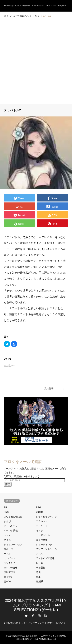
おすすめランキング (46, 517)
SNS (6, 512)
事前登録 (41, 568)
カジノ (7, 535)
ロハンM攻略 (11, 568)
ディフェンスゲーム (46, 549)
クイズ (7, 540)
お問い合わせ (11, 623)
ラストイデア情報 (45, 558)
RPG (39, 507)
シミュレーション (13, 545)
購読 (8, 484)
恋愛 (38, 572)
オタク (40, 531)
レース (40, 563)
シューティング (44, 545)
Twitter (26, 616)
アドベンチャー (12, 526)
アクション (42, 521)
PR (5, 507)
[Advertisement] (36, 66)
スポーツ (8, 549)
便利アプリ (10, 572)
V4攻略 (40, 512)
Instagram (39, 616)
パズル (40, 554)
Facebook (33, 616)
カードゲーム (43, 535)
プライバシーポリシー (33, 623)
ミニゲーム (10, 558)
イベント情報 (11, 531)
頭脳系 (40, 582)
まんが (7, 521)
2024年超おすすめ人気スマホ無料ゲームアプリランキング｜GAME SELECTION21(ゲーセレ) (36, 605)
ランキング (10, 563)
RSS (46, 616)
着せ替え (8, 577)
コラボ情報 (42, 540)
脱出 (38, 577)
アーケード (42, 526)
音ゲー (7, 582)
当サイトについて (56, 623)
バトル (7, 554)
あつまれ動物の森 (13, 517)
